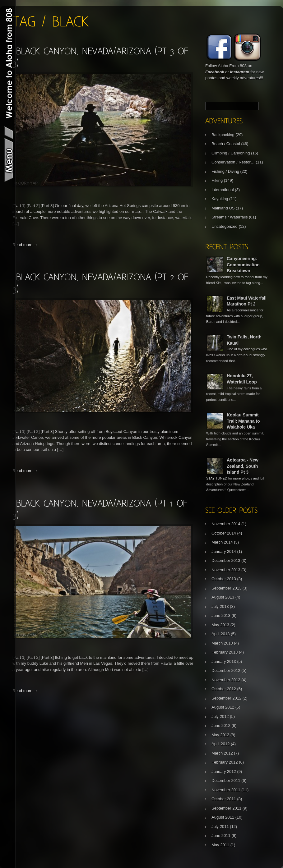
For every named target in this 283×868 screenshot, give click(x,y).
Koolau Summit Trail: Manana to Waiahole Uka (243, 421)
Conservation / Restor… (233, 162)
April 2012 (221, 744)
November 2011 (226, 790)
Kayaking (220, 199)
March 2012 (222, 753)
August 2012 (223, 707)
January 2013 (224, 661)
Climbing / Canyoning (231, 153)
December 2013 (226, 560)
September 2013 (226, 588)
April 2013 (221, 634)
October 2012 (224, 689)
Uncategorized (225, 226)
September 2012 (226, 698)
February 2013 (225, 652)
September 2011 (226, 808)
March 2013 (222, 643)
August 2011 (223, 817)
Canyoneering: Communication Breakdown (243, 265)
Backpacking (223, 135)
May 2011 (220, 845)
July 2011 (220, 827)
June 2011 (221, 836)
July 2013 (220, 606)
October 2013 (224, 579)
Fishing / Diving (225, 171)
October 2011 (224, 799)
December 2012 (226, 671)
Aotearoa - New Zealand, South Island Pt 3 (243, 466)
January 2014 (224, 551)
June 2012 (221, 726)
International (223, 190)
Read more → (25, 245)
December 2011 (226, 781)
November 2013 (226, 570)
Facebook (215, 72)
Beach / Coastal (226, 144)
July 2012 (220, 716)
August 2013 (223, 597)
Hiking (217, 180)
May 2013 (220, 625)
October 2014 (224, 533)
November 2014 (226, 524)
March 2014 (222, 542)
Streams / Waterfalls (230, 217)
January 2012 (224, 772)
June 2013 (221, 615)
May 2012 (220, 735)
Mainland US (223, 208)
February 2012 (225, 762)
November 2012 (226, 680)
